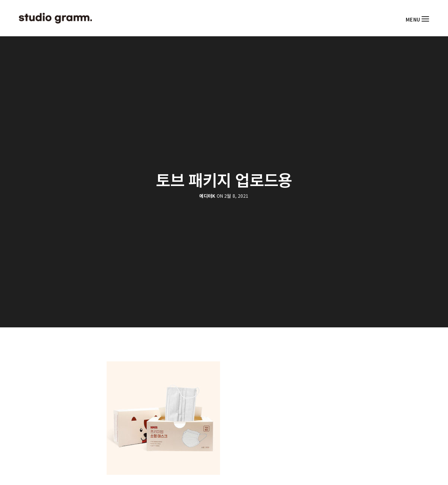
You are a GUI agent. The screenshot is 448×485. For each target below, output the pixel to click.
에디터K (207, 196)
